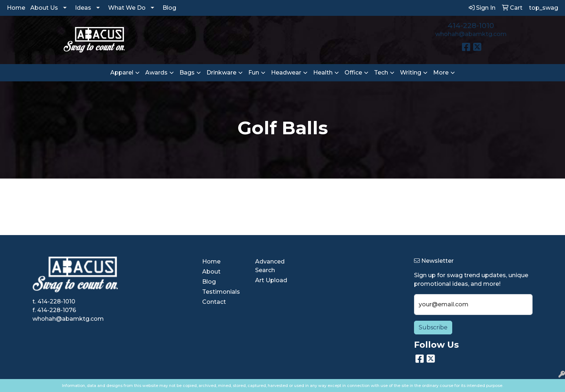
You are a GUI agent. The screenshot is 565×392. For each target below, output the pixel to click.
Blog (169, 8)
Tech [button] (381, 73)
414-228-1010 (471, 26)
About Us (44, 8)
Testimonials (221, 292)
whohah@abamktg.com (471, 34)
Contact (214, 302)
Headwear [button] (286, 73)
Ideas (83, 8)
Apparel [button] (122, 73)
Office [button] (353, 73)
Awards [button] (156, 73)
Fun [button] (254, 73)
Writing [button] (411, 73)
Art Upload (271, 280)
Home (16, 8)
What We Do (127, 8)
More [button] (441, 73)
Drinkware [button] (221, 73)
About (211, 272)
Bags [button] (187, 73)
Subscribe (433, 327)
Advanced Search (270, 266)
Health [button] (323, 73)
